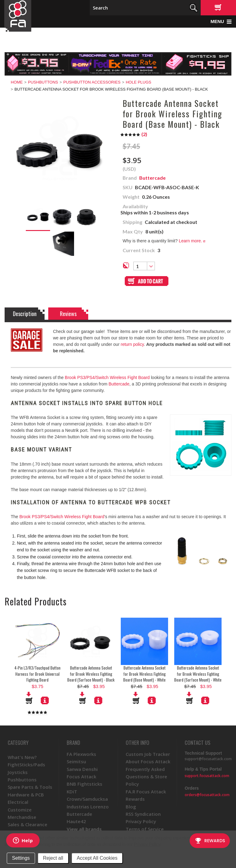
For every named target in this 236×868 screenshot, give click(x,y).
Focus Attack (81, 776)
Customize (20, 810)
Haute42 (76, 821)
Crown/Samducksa (87, 799)
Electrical (18, 802)
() (134, 134)
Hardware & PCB (26, 795)
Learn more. (192, 241)
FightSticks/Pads (26, 764)
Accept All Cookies (97, 858)
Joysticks (18, 772)
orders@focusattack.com (207, 795)
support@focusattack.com (208, 759)
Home (17, 82)
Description (25, 314)
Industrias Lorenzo (88, 807)
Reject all (53, 858)
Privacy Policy (147, 844)
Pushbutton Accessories (92, 82)
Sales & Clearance (28, 824)
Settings (21, 858)
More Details (45, 700)
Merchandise (22, 817)
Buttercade (119, 384)
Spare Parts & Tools (30, 787)
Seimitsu (76, 761)
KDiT (72, 792)
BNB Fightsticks (85, 784)
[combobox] (144, 266)
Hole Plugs (138, 82)
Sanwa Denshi (82, 769)
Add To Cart (29, 698)
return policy (132, 344)
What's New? (22, 757)
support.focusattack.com (207, 776)
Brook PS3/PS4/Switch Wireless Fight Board (107, 377)
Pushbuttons (43, 82)
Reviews (68, 314)
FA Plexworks (81, 754)
